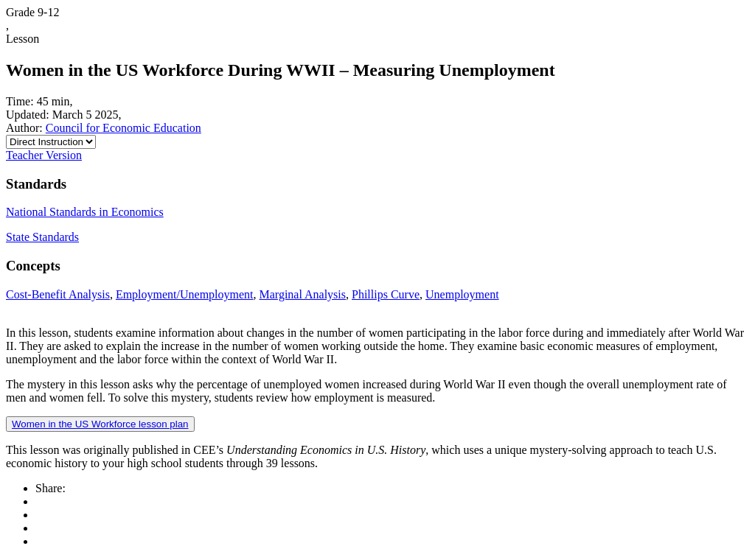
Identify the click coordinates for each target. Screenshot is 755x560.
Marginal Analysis (303, 294)
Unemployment (462, 294)
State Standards (42, 237)
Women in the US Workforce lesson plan (100, 424)
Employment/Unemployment (185, 294)
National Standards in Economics (85, 212)
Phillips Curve (386, 294)
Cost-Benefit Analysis (58, 294)
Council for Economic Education (123, 128)
